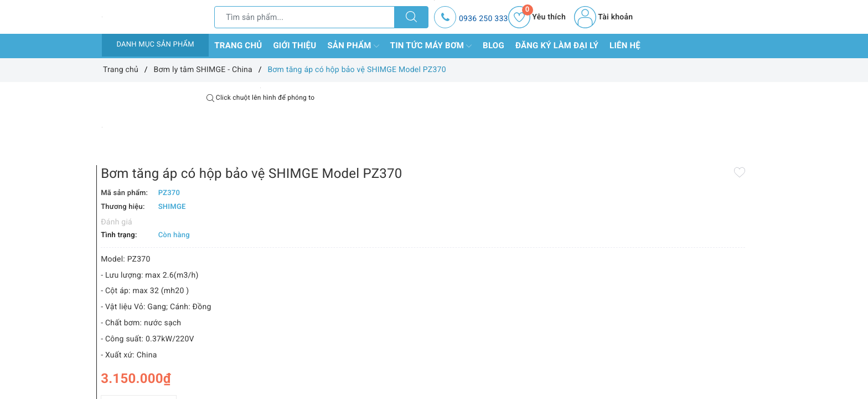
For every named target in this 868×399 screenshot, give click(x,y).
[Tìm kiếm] (411, 17)
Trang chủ (238, 45)
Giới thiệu (294, 45)
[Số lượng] (422, 347)
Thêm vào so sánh (416, 371)
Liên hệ (625, 45)
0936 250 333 (484, 19)
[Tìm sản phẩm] (304, 17)
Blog (494, 45)
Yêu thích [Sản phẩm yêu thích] (537, 17)
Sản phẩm (353, 46)
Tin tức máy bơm (431, 46)
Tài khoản (603, 17)
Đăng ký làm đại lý (557, 45)
